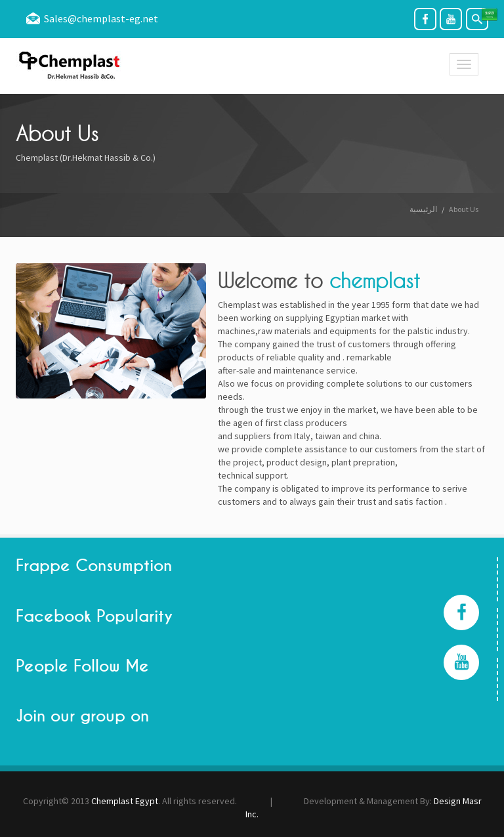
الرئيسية (423, 209)
